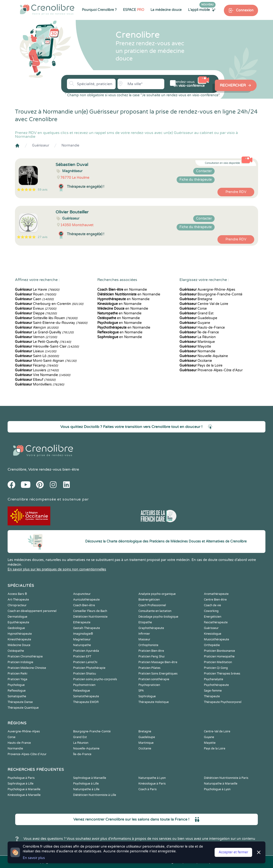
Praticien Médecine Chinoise (27, 668)
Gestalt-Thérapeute (87, 628)
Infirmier (144, 634)
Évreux (36, 309)
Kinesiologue (213, 634)
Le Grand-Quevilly (44, 332)
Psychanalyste (214, 679)
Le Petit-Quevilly (43, 342)
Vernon (36, 337)
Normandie (70, 145)
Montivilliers (40, 384)
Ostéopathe (16, 651)
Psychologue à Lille (86, 784)
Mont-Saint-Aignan (46, 361)
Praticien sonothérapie (154, 679)
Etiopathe (145, 622)
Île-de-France (199, 332)
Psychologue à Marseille (24, 789)
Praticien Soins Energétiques (158, 674)
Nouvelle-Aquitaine (204, 356)
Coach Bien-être (84, 605)
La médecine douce (166, 10)
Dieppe (36, 313)
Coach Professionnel (152, 605)
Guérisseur (41, 145)
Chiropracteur (17, 605)
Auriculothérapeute (86, 600)
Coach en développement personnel (32, 611)
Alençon (37, 328)
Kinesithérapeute (19, 639)
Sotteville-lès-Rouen (46, 318)
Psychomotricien (84, 685)
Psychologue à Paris (21, 778)
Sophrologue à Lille (21, 784)
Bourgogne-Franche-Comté (211, 294)
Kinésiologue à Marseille (24, 795)
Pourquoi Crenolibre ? (99, 10)
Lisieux (36, 351)
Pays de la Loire (201, 365)
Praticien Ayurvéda (86, 651)
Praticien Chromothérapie (25, 657)
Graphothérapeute (151, 628)
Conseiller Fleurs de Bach (90, 611)
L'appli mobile (202, 10)
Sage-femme (213, 691)
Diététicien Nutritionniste (90, 617)
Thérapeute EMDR (86, 702)
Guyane (195, 323)
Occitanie (196, 361)
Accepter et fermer (233, 852)
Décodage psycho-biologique (158, 617)
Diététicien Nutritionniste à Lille (95, 795)
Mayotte (195, 347)
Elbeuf (35, 380)
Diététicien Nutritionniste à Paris (226, 778)
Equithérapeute (18, 622)
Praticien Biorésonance (219, 651)
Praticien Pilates (149, 668)
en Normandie (122, 290)
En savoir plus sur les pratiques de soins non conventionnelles (57, 569)
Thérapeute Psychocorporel (223, 702)
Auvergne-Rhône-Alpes (207, 290)
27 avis (43, 237)
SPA (141, 691)
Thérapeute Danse (20, 702)
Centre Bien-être (215, 600)
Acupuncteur (82, 594)
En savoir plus (34, 858)
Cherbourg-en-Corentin (49, 304)
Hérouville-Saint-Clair (47, 347)
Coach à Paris (148, 789)
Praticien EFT (82, 657)
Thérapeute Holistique (154, 702)
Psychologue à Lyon (217, 789)
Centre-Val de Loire (204, 304)
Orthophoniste (148, 645)
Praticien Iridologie (20, 662)
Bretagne (196, 299)
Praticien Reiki (17, 674)
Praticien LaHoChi (85, 662)
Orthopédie (212, 645)
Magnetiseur (82, 639)
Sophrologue (147, 696)
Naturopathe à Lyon (152, 778)
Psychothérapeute (216, 685)
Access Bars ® (17, 594)
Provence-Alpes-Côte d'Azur (211, 370)
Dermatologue (17, 617)
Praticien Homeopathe (219, 657)
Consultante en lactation (155, 611)
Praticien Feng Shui (151, 657)
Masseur (144, 639)
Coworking (211, 611)
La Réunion (198, 337)
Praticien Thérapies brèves (222, 674)
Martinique (197, 342)
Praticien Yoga (17, 679)
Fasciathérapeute (216, 622)
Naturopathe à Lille (86, 789)
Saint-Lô (37, 356)
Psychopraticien (149, 685)
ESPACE (134, 10)
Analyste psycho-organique (157, 594)
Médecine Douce (19, 645)
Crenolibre (17, 469)
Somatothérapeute (86, 696)
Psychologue (16, 685)
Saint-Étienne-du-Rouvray (51, 323)
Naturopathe (82, 645)
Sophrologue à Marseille (90, 778)
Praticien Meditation (218, 662)
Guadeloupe (198, 318)
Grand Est (196, 313)
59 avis (43, 190)
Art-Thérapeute (18, 600)
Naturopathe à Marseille (221, 784)
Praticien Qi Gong (216, 668)
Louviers (37, 370)
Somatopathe (17, 696)
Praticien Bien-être (151, 651)
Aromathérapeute (216, 594)
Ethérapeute (82, 622)
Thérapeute (212, 696)
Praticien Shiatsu (85, 674)
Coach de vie (212, 605)
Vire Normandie (43, 375)
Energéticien (213, 617)
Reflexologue (17, 691)
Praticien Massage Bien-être (158, 662)
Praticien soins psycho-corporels (95, 679)
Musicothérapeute (217, 639)
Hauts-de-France (202, 328)
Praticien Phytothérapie (89, 668)
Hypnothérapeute (20, 634)
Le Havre (37, 290)
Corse (193, 309)
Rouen (35, 294)
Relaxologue (82, 691)
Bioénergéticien (149, 600)
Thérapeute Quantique (23, 708)
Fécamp (36, 365)
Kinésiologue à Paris (152, 784)
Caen (34, 299)
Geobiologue (16, 628)
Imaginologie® (83, 634)
